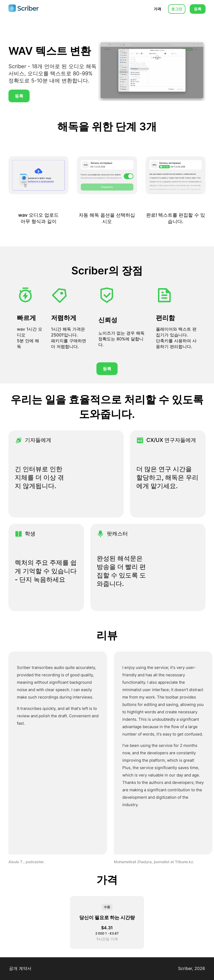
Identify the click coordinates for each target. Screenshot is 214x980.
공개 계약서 (20, 968)
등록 (198, 9)
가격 (157, 9)
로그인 (177, 9)
